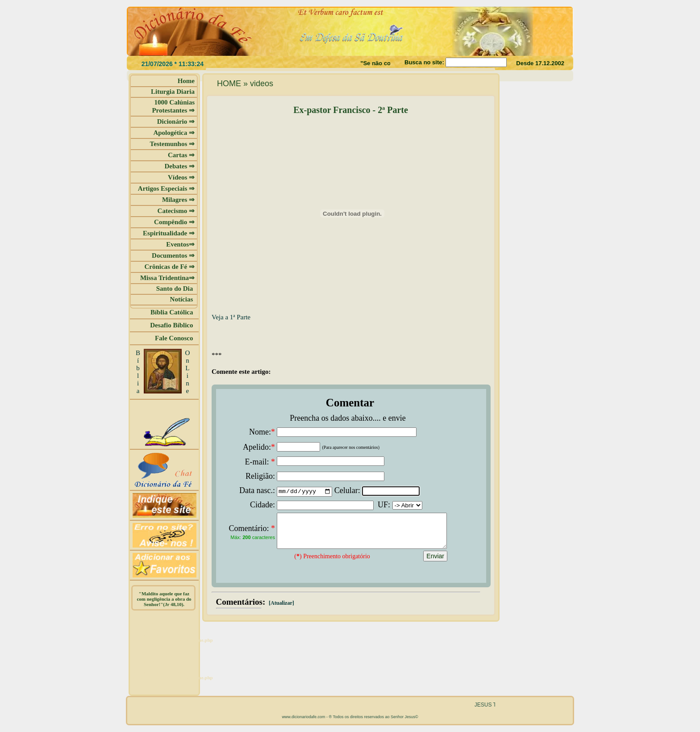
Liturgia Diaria (173, 92)
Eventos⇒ (180, 244)
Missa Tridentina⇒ (167, 278)
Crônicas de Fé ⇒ (169, 267)
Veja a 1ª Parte (231, 317)
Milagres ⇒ (178, 200)
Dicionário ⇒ (176, 121)
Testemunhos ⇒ (172, 144)
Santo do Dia (175, 289)
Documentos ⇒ (173, 255)
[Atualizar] (281, 610)
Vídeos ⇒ (181, 177)
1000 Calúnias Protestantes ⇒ (173, 106)
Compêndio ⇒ (174, 222)
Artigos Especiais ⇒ (166, 188)
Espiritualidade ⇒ (169, 233)
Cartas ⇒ (181, 155)
